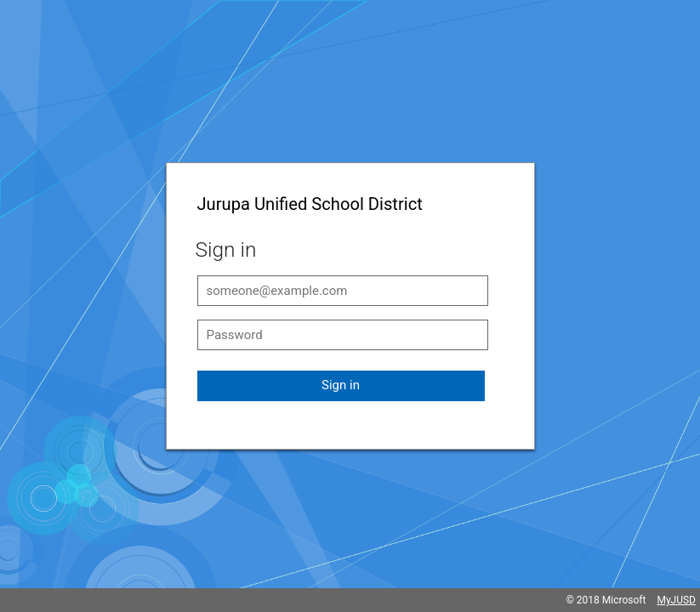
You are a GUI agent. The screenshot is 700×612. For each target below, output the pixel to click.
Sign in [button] (341, 385)
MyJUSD (676, 600)
